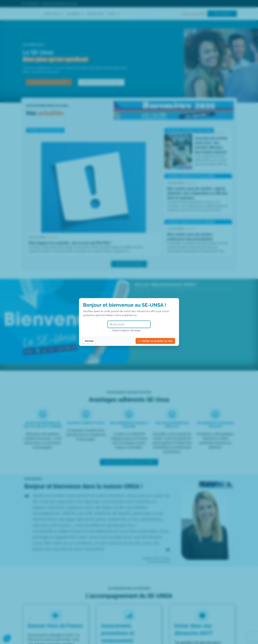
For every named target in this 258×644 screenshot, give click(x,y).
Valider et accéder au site (153, 341)
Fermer (92, 341)
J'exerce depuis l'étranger (124, 330)
